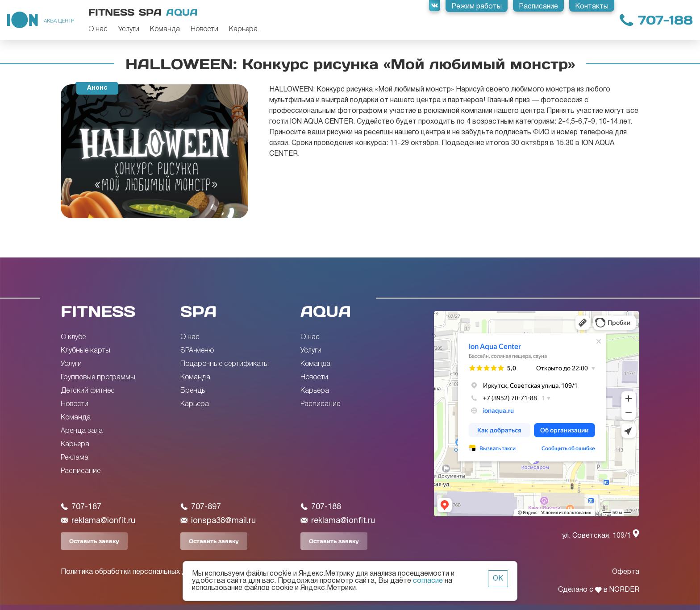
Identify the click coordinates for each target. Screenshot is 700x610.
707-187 (81, 507)
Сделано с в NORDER (599, 590)
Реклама (75, 458)
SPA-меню (197, 351)
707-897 (201, 507)
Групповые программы (98, 378)
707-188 (665, 20)
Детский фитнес (88, 391)
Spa (150, 12)
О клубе (73, 337)
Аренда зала (82, 431)
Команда (165, 29)
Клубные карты (85, 351)
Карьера (243, 29)
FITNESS (98, 311)
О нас (98, 29)
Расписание (81, 471)
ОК (498, 579)
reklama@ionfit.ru (98, 521)
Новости (204, 29)
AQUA (326, 311)
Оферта (626, 572)
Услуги (129, 29)
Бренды (194, 391)
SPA (198, 311)
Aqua (182, 12)
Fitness (111, 12)
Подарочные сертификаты (225, 364)
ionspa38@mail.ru (218, 521)
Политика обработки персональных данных (133, 572)
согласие (428, 581)
